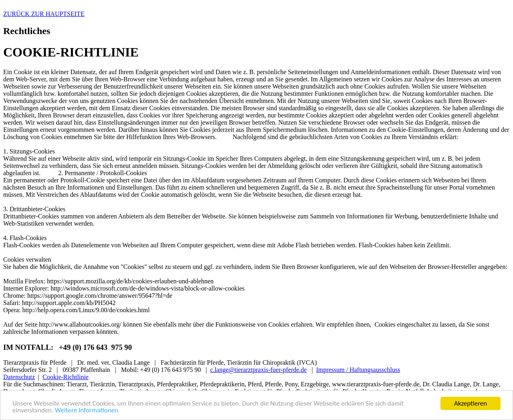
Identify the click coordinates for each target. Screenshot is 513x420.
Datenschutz (19, 377)
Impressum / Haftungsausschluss (358, 370)
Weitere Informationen (87, 411)
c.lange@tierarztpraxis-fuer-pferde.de (259, 370)
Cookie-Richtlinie (66, 377)
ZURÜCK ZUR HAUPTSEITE (44, 14)
